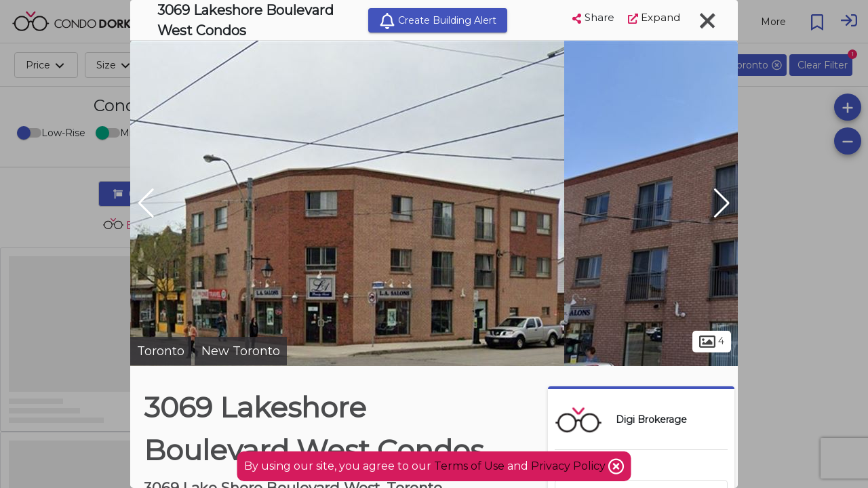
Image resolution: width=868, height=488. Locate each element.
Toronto (161, 351)
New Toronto (241, 351)
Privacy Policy (570, 466)
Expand (654, 17)
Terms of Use (469, 466)
